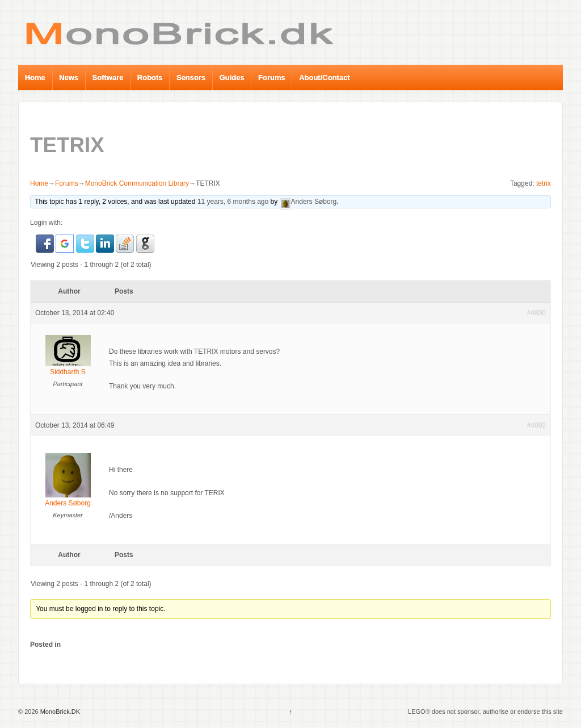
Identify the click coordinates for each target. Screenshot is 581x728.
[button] (46, 243)
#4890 (536, 313)
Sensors (191, 78)
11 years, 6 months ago (233, 202)
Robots (150, 78)
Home (35, 78)
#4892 (536, 425)
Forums (272, 78)
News (69, 78)
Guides (232, 78)
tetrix (544, 183)
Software (108, 78)
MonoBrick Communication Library (137, 183)
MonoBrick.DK (59, 712)
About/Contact (325, 78)
